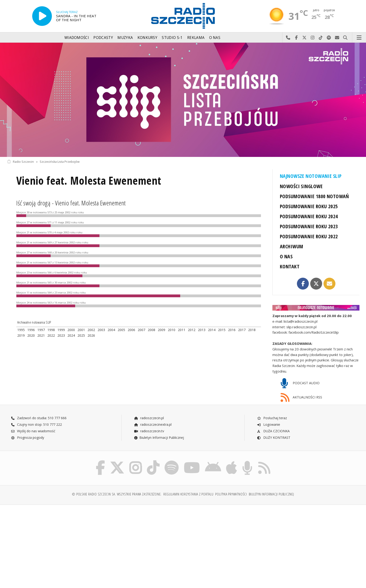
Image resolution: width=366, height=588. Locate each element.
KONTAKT (290, 266)
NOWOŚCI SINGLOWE (301, 186)
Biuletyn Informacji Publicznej (159, 438)
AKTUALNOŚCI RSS (301, 398)
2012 (192, 330)
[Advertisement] (50, 544)
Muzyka (125, 38)
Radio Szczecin (20, 162)
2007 (141, 330)
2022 (51, 335)
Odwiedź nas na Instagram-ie (313, 38)
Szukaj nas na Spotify (329, 38)
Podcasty (103, 38)
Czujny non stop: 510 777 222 (36, 424)
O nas (215, 38)
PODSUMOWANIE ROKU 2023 (309, 226)
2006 (131, 330)
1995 (21, 330)
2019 (21, 335)
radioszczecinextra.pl (153, 424)
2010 (172, 330)
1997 (41, 330)
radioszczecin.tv (149, 431)
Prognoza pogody (28, 438)
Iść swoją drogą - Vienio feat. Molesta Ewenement (71, 203)
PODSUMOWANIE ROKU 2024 (309, 216)
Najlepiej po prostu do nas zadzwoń (288, 38)
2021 (41, 335)
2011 (182, 330)
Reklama (196, 38)
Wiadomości (77, 38)
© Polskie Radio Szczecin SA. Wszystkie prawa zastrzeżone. (117, 494)
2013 (202, 330)
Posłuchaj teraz (272, 418)
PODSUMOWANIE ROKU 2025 (309, 206)
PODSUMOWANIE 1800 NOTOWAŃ (314, 196)
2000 (71, 330)
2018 (252, 330)
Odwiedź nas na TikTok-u (321, 38)
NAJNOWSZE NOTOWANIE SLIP (311, 176)
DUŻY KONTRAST (274, 438)
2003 (101, 330)
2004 (111, 330)
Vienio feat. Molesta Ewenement (89, 181)
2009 (162, 330)
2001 (81, 330)
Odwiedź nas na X (304, 38)
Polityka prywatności (231, 494)
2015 (222, 330)
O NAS (286, 256)
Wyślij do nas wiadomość (337, 38)
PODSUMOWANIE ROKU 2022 (309, 236)
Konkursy (147, 38)
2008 (151, 330)
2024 (71, 335)
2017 (242, 330)
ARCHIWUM (291, 246)
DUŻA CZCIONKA (273, 431)
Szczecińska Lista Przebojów (60, 162)
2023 (61, 335)
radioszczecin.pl (149, 418)
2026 (91, 335)
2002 (91, 330)
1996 (31, 330)
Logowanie (268, 424)
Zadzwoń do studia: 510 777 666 (39, 418)
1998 (51, 330)
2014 (212, 330)
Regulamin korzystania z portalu (188, 494)
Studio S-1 (172, 38)
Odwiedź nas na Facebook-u (296, 38)
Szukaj (345, 38)
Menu (359, 38)
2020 (31, 335)
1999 (61, 330)
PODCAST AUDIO (300, 383)
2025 (81, 335)
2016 (232, 330)
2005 (121, 330)
